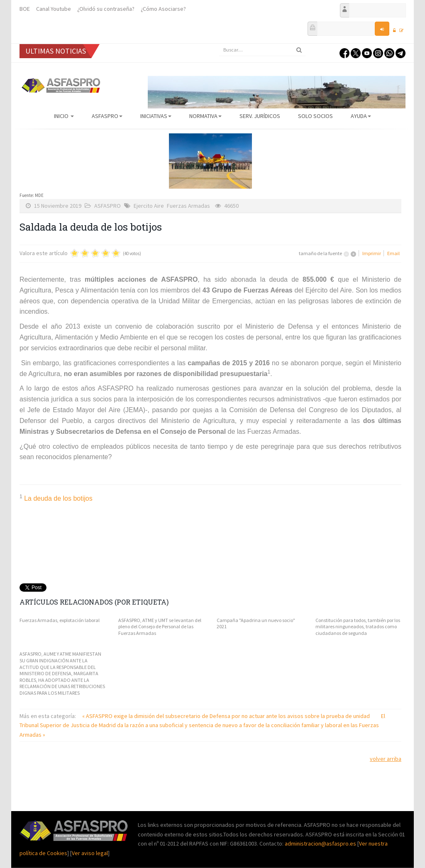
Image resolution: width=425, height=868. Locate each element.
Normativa (205, 116)
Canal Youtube (54, 9)
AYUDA (361, 116)
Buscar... (219, 44)
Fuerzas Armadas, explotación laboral (60, 620)
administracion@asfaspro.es (321, 843)
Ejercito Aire (149, 206)
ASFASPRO (107, 116)
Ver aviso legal (90, 853)
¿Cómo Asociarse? (163, 9)
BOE (25, 9)
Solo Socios (315, 116)
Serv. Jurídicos (260, 116)
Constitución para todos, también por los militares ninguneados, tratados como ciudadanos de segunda (358, 627)
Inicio (64, 116)
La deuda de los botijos (58, 498)
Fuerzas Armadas (188, 206)
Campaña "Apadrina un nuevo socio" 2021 (256, 623)
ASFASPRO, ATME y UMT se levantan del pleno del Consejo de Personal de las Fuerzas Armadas (160, 627)
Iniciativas (156, 116)
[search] (262, 50)
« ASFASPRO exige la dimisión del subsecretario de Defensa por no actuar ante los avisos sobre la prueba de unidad (227, 716)
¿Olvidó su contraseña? (106, 9)
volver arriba (386, 759)
